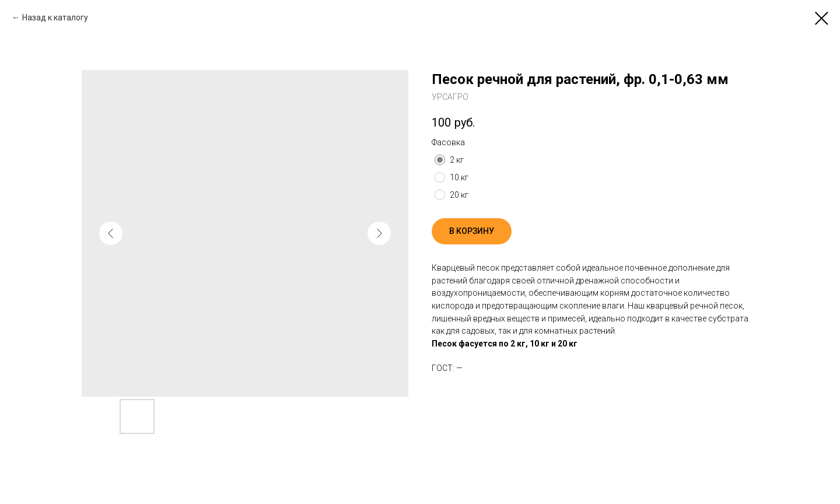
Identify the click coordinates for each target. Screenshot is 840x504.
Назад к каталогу (55, 17)
